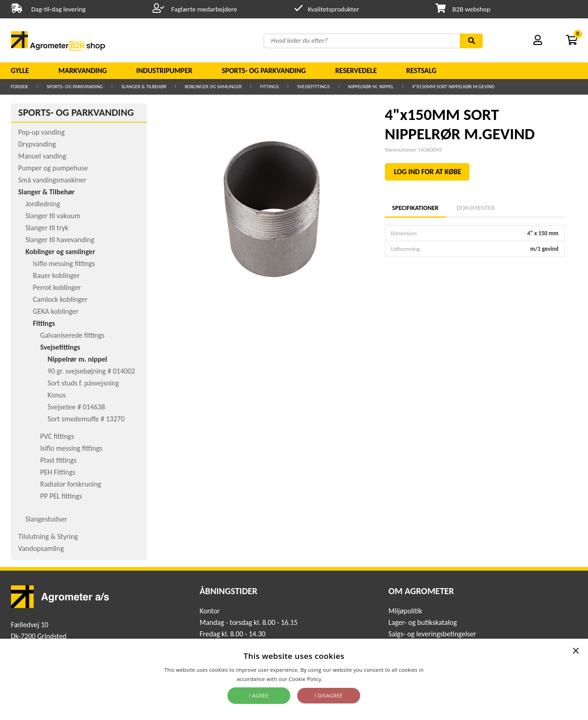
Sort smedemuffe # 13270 (86, 419)
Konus (57, 395)
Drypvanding (37, 144)
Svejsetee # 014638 (76, 407)
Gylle (20, 71)
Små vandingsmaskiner (52, 180)
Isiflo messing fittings (64, 264)
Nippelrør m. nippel (371, 87)
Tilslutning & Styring (48, 536)
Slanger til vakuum (53, 216)
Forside (20, 87)
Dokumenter (476, 208)
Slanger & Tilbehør (144, 87)
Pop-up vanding (42, 132)
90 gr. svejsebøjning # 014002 (92, 371)
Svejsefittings (314, 87)
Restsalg (421, 71)
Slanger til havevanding (60, 240)
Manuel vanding (42, 156)
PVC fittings (57, 436)
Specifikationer (415, 208)
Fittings (269, 87)
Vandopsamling (41, 548)
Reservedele (356, 71)
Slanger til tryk (47, 228)
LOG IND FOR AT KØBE (428, 172)
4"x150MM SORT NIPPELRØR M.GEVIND (453, 87)
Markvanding (82, 71)
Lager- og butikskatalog (422, 622)
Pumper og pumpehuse (53, 168)
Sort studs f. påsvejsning (83, 383)
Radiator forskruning (71, 484)
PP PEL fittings (61, 496)
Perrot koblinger (57, 287)
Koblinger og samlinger (213, 87)
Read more (338, 679)
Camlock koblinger (60, 299)
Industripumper (164, 71)
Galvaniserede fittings (73, 335)
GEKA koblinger (56, 311)
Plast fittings (59, 460)
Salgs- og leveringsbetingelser (432, 634)
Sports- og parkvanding (264, 71)
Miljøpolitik (405, 611)
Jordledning (43, 204)
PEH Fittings (58, 472)
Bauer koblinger (57, 275)
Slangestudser (47, 519)
